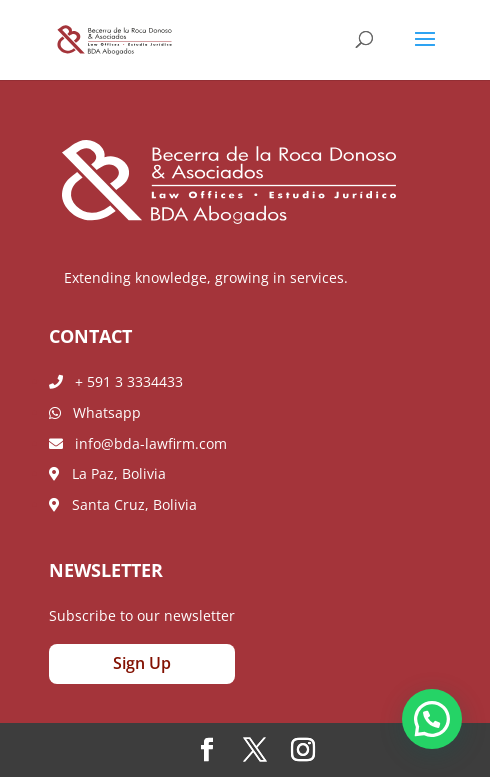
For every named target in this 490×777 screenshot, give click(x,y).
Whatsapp (95, 412)
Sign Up (142, 663)
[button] (432, 719)
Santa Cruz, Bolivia (123, 504)
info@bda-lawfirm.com (138, 443)
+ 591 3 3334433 (116, 381)
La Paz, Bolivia (107, 473)
